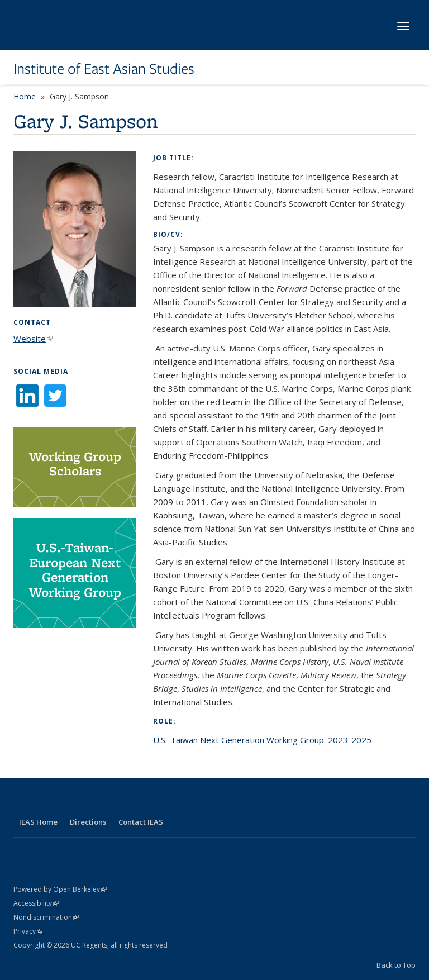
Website (33, 339)
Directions (88, 822)
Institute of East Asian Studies (104, 69)
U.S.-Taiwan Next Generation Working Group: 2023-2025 (262, 740)
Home (25, 96)
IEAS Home (38, 822)
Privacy (28, 931)
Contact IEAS (141, 822)
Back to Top (396, 965)
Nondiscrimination (46, 917)
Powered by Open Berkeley (60, 889)
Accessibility (36, 903)
